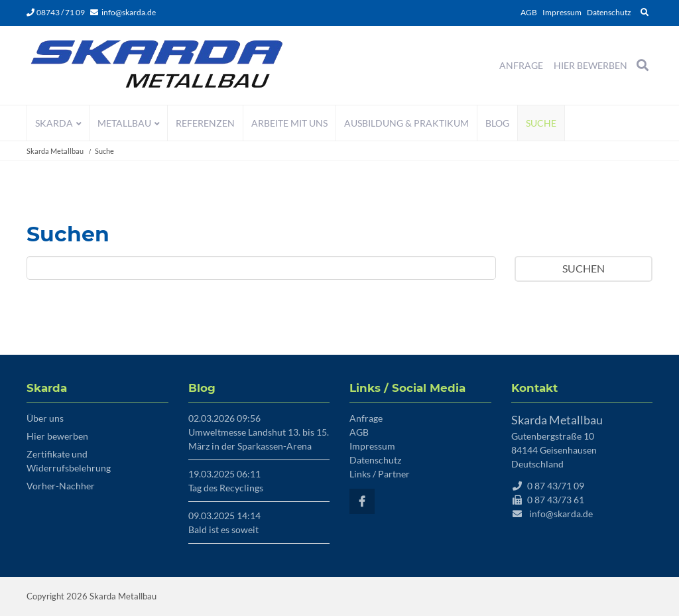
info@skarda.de (129, 12)
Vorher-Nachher (61, 486)
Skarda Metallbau (55, 151)
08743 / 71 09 (56, 12)
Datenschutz (609, 12)
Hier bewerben (57, 436)
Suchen (584, 268)
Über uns (45, 418)
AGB (529, 12)
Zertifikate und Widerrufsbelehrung (69, 461)
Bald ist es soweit (223, 529)
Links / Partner (380, 474)
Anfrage (366, 418)
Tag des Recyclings (226, 488)
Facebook (362, 501)
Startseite (157, 65)
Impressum (562, 12)
